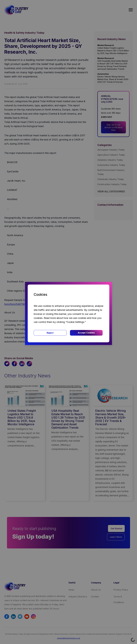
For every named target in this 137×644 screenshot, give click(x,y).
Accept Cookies (86, 333)
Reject (50, 333)
